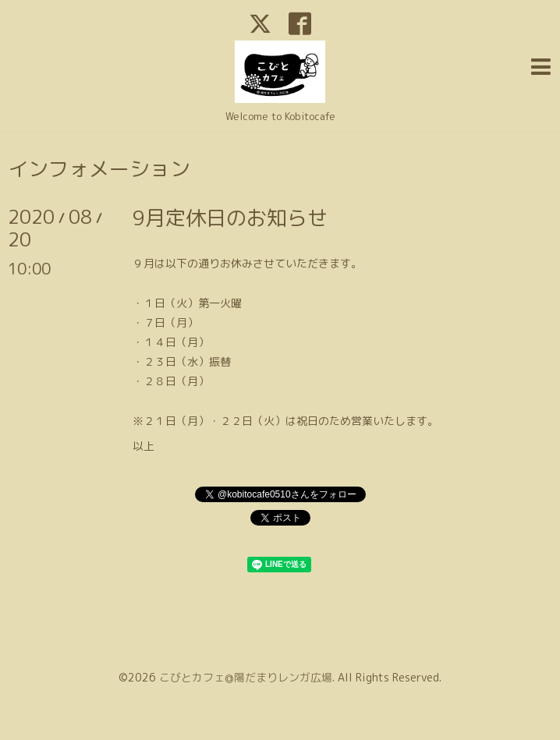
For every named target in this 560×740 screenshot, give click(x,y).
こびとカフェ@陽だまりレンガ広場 (246, 677)
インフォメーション (99, 168)
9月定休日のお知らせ (230, 218)
